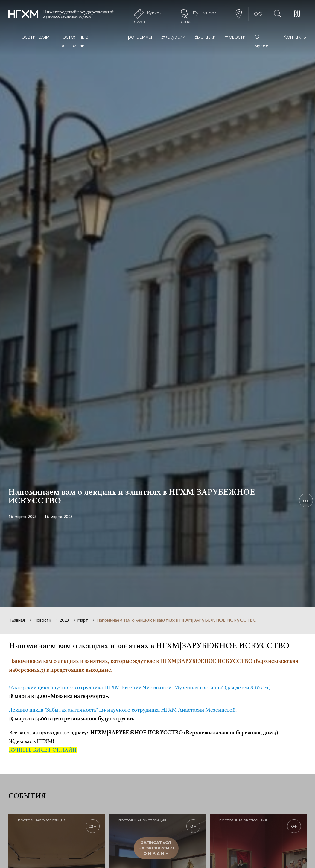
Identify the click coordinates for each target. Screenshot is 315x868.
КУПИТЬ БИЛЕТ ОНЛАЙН (43, 750)
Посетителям (33, 37)
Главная (17, 620)
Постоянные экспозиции (73, 42)
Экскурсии (173, 37)
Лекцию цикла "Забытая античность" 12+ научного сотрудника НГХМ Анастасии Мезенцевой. (123, 710)
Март (83, 620)
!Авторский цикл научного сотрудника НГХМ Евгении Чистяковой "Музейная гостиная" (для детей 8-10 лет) (140, 687)
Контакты (295, 37)
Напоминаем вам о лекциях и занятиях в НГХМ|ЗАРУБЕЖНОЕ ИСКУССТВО (176, 620)
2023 (64, 620)
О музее (262, 42)
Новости (235, 37)
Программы (138, 37)
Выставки (205, 37)
